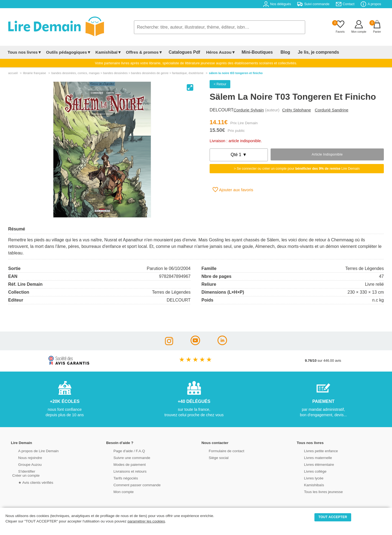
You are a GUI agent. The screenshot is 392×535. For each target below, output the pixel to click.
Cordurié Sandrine (331, 110)
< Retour (220, 84)
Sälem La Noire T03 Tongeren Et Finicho (236, 73)
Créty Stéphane (297, 110)
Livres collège (309, 471)
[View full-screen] (190, 87)
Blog (274, 52)
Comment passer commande (130, 484)
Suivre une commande (125, 457)
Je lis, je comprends (303, 52)
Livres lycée (307, 478)
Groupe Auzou (23, 464)
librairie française (34, 73)
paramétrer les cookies (146, 521)
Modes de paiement (123, 464)
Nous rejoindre (24, 457)
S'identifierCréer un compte (25, 473)
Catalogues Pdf (182, 52)
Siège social (212, 457)
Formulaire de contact (220, 450)
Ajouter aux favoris (233, 190)
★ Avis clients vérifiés (29, 482)
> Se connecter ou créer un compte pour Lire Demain (297, 169)
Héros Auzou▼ (216, 52)
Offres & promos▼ (144, 52)
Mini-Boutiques (250, 52)
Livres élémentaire (312, 464)
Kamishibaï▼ (109, 52)
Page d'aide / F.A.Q (122, 450)
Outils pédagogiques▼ (68, 52)
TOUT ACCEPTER (333, 517)
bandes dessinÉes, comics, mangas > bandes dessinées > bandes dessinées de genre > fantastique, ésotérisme (128, 73)
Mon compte (117, 491)
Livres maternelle (311, 457)
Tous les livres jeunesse (316, 491)
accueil (13, 73)
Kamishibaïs (308, 484)
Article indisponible (327, 154)
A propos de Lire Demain (31, 450)
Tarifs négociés (119, 478)
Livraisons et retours (123, 471)
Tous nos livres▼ (25, 52)
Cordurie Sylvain (249, 110)
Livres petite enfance (314, 450)
